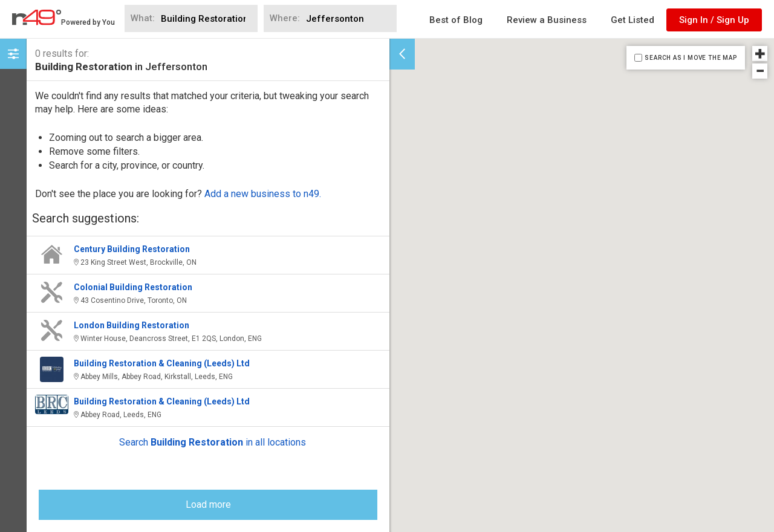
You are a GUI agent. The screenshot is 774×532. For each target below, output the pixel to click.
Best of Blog (456, 20)
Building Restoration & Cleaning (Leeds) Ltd (162, 363)
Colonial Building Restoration (133, 287)
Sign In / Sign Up (714, 20)
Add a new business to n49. (263, 194)
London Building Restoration (132, 325)
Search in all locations (213, 442)
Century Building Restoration (132, 249)
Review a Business (547, 20)
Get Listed (633, 20)
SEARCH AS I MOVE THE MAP (691, 58)
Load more (208, 504)
